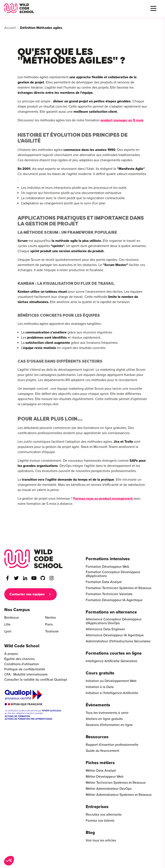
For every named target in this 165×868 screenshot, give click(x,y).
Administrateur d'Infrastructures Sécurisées (118, 641)
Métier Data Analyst (101, 771)
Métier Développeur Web (105, 777)
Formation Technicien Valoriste (109, 594)
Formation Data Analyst (104, 582)
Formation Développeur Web (107, 567)
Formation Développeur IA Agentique (114, 600)
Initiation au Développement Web (111, 681)
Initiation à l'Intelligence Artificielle (112, 693)
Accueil (10, 28)
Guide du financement (102, 751)
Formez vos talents (100, 821)
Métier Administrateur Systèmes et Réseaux (119, 795)
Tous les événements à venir (107, 713)
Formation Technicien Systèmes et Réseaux (119, 588)
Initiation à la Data (100, 687)
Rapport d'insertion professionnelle (112, 745)
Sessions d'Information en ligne (109, 725)
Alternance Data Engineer (105, 629)
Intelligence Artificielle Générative (112, 661)
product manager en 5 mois (122, 120)
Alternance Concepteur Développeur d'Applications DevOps (114, 621)
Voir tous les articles (101, 840)
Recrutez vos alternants (104, 815)
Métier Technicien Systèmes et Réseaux (116, 783)
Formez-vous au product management (103, 499)
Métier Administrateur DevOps (109, 789)
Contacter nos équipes (27, 594)
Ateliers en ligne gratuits (104, 719)
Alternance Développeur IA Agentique (115, 635)
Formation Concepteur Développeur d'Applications (113, 574)
